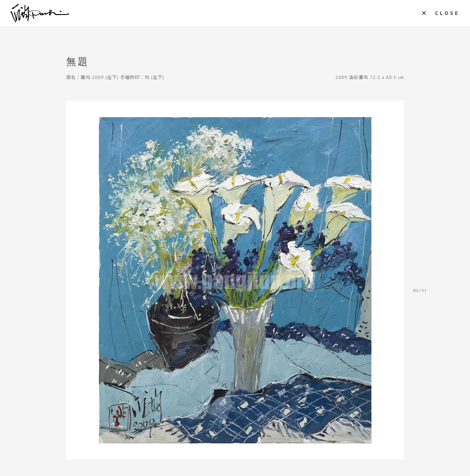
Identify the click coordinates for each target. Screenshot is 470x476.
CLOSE (447, 13)
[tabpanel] (235, 280)
